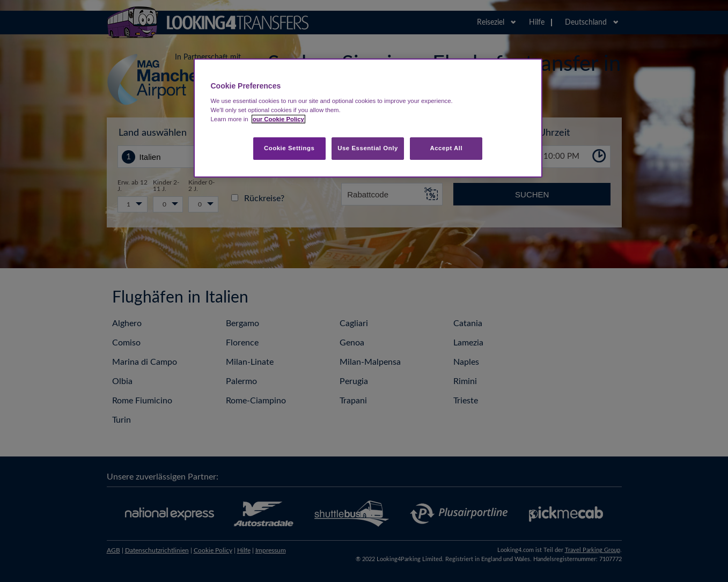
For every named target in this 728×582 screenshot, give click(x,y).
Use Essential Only (368, 148)
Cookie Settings (289, 148)
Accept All (446, 148)
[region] (368, 118)
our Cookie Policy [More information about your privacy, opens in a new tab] (278, 119)
